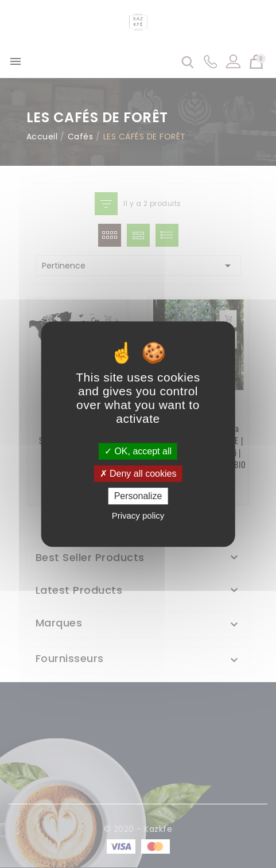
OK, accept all (138, 451)
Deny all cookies (138, 474)
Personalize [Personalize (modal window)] (138, 496)
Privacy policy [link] (138, 515)
